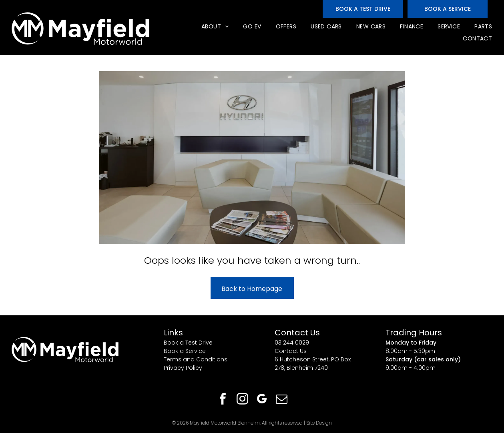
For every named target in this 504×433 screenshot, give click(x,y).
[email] (281, 400)
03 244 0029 (292, 343)
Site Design (319, 423)
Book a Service (185, 351)
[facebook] (223, 400)
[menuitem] (214, 27)
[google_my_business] (262, 400)
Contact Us (291, 351)
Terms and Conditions (196, 359)
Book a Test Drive (188, 343)
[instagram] (242, 400)
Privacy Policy (183, 368)
